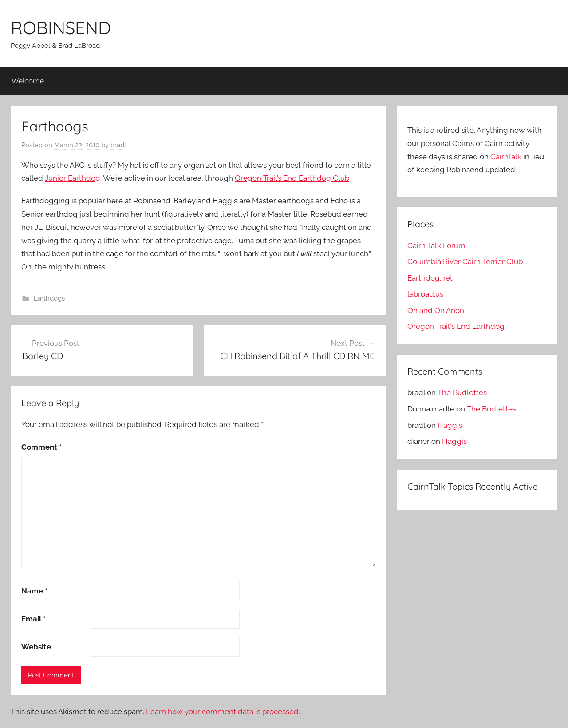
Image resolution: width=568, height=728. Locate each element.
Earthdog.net (430, 278)
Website (36, 647)
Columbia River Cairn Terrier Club (465, 261)
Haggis (450, 425)
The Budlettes (462, 392)
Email (34, 619)
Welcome (28, 81)
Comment (41, 447)
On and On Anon (436, 310)
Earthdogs (49, 298)
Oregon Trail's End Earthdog (456, 326)
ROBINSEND (61, 28)
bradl (118, 145)
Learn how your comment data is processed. (223, 712)
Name (34, 591)
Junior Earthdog (73, 178)
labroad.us (425, 294)
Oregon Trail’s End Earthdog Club (292, 178)
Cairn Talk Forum (436, 245)
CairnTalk (506, 157)
